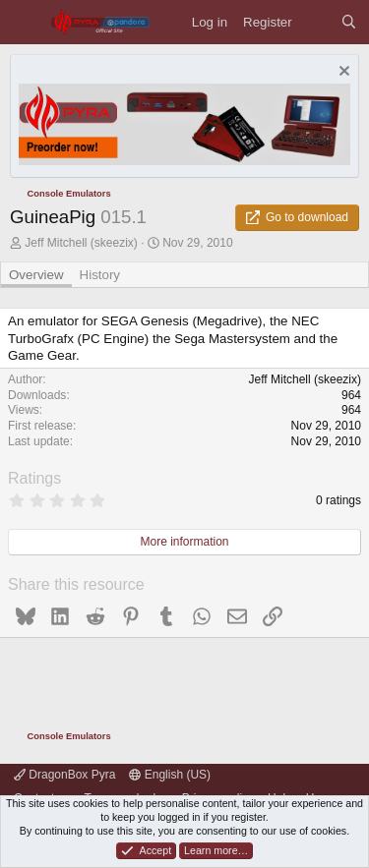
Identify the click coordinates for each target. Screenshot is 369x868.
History (100, 275)
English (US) (170, 775)
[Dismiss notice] (342, 73)
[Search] (349, 22)
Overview (36, 275)
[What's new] (316, 22)
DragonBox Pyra (64, 775)
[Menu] (25, 22)
